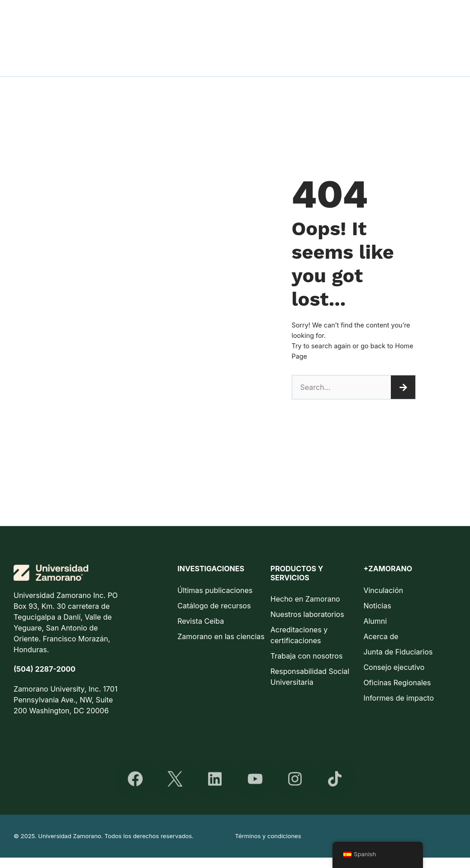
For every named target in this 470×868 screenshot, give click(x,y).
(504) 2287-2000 (45, 669)
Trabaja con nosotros (307, 656)
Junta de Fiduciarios (398, 652)
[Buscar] (403, 387)
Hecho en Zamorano (305, 599)
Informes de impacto (399, 698)
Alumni (375, 621)
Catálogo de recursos (214, 606)
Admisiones (147, 19)
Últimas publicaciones (215, 590)
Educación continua (354, 19)
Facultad (197, 19)
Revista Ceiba (201, 621)
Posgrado (289, 19)
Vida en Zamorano (432, 19)
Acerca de (381, 636)
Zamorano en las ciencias (221, 636)
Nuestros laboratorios (307, 614)
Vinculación (383, 590)
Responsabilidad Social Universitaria (310, 677)
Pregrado (242, 19)
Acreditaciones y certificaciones (299, 635)
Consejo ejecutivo (394, 667)
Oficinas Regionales (397, 683)
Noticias (377, 606)
